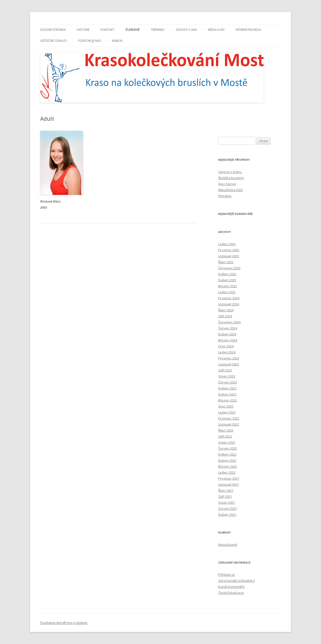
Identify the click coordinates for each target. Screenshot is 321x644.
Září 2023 (225, 370)
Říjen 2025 (226, 262)
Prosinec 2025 (229, 250)
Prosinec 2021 (229, 478)
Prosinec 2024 (229, 298)
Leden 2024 (227, 352)
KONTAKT (107, 30)
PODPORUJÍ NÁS (89, 41)
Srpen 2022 (227, 442)
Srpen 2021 (227, 502)
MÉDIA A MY (216, 30)
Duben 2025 (227, 280)
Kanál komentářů (231, 587)
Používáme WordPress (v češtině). (64, 623)
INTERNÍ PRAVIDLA (249, 30)
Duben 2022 (227, 460)
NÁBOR (117, 41)
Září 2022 (225, 436)
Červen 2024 (228, 328)
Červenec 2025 (229, 268)
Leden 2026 (227, 244)
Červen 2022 (228, 448)
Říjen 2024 (226, 310)
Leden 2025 (227, 292)
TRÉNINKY (158, 30)
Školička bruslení (231, 178)
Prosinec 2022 (229, 418)
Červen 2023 (228, 382)
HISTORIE (83, 30)
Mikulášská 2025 (231, 190)
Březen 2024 (228, 340)
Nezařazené (228, 545)
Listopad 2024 (229, 304)
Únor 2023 (226, 406)
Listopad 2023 (229, 364)
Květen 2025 (227, 274)
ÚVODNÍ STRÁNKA (53, 30)
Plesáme (225, 196)
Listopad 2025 (229, 256)
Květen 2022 (227, 454)
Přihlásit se (227, 575)
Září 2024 (225, 316)
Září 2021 (225, 496)
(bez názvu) (227, 184)
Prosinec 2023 (229, 358)
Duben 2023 (227, 394)
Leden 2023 (227, 412)
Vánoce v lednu (230, 172)
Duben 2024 (227, 334)
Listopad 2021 (229, 484)
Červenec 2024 (229, 322)
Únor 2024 (226, 346)
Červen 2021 (228, 508)
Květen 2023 (227, 388)
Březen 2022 (228, 466)
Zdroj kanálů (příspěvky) (236, 581)
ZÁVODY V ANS (186, 30)
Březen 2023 (228, 400)
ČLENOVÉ (133, 30)
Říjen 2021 (226, 490)
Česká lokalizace (231, 593)
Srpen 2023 (227, 376)
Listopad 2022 (229, 424)
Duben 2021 (227, 514)
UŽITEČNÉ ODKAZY (54, 41)
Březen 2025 (228, 286)
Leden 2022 (227, 472)
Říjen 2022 (226, 430)
